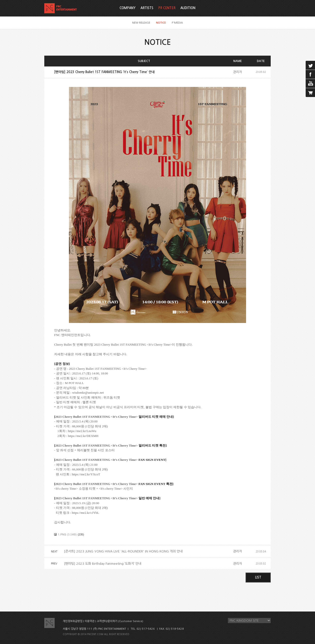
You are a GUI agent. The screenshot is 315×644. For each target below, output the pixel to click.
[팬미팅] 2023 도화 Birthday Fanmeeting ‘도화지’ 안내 (103, 564)
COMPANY (128, 8)
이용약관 (90, 621)
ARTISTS (147, 8)
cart (310, 93)
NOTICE (161, 23)
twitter (310, 65)
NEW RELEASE (141, 23)
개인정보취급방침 (73, 621)
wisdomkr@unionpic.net (88, 393)
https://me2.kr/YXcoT (86, 474)
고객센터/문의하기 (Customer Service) (120, 621)
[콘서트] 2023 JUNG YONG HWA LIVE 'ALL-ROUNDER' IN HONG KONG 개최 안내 (123, 551)
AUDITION (188, 8)
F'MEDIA (177, 23)
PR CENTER (167, 8)
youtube (310, 83)
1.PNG (62, 534)
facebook (310, 74)
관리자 (237, 72)
